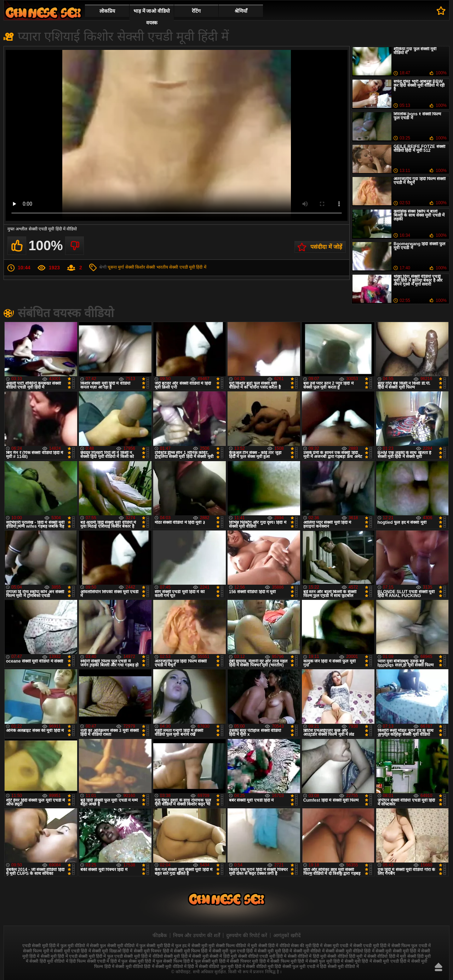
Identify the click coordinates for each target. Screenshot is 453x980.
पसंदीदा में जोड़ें (326, 247)
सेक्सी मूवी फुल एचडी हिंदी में (234, 951)
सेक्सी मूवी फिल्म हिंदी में (192, 951)
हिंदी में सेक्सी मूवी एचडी (380, 961)
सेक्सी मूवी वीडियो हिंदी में (355, 951)
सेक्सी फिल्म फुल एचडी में (411, 946)
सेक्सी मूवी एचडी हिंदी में (72, 951)
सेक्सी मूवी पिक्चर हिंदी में (153, 951)
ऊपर (438, 967)
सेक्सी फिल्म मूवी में (38, 951)
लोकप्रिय (107, 11)
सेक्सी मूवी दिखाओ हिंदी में (112, 951)
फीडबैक (160, 935)
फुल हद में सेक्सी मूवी (191, 946)
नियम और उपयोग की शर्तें (197, 935)
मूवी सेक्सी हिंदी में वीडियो (270, 946)
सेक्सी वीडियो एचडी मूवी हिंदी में (262, 956)
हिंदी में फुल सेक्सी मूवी (200, 961)
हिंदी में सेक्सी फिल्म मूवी (278, 961)
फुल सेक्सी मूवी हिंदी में (157, 946)
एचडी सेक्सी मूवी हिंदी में (41, 946)
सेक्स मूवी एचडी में (338, 946)
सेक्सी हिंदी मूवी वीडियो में (49, 961)
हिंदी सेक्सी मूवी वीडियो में (339, 967)
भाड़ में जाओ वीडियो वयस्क (152, 17)
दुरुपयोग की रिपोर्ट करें (247, 935)
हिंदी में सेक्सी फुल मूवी (315, 961)
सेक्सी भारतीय (157, 267)
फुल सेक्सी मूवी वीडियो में (119, 946)
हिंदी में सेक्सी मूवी (347, 961)
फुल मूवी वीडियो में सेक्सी (80, 946)
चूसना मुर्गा (116, 267)
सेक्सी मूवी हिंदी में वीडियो (143, 956)
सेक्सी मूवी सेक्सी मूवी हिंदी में (398, 951)
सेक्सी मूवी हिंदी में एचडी (59, 956)
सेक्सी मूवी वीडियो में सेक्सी (314, 951)
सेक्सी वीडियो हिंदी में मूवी (387, 956)
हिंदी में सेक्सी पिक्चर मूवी (239, 961)
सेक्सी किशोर (135, 267)
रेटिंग (196, 11)
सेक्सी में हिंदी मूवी (223, 956)
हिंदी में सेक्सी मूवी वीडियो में (165, 967)
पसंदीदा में (441, 11)
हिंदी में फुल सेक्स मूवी (127, 961)
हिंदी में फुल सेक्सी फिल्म (163, 961)
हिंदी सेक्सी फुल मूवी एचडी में (297, 967)
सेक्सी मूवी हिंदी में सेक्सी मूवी (186, 956)
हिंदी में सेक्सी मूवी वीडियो (124, 967)
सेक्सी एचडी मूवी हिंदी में (188, 267)
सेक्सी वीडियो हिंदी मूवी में (347, 956)
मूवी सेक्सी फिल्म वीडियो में (229, 946)
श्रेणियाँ (241, 11)
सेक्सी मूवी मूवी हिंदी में (275, 951)
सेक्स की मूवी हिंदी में (307, 946)
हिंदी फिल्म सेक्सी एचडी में (89, 961)
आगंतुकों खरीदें (287, 935)
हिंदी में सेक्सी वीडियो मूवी (254, 967)
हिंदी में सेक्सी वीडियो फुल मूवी (211, 967)
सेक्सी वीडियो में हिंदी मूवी (307, 956)
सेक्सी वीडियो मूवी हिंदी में (43, 13)
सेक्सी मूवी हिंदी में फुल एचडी (101, 956)
